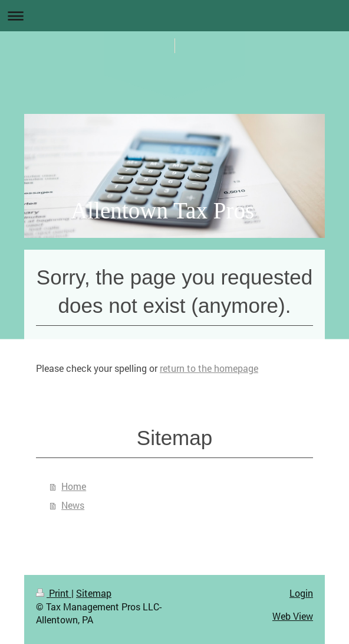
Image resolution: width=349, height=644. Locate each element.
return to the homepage (209, 368)
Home (74, 486)
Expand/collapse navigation (174, 16)
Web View (293, 616)
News (73, 505)
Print (54, 593)
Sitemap (94, 593)
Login (301, 593)
